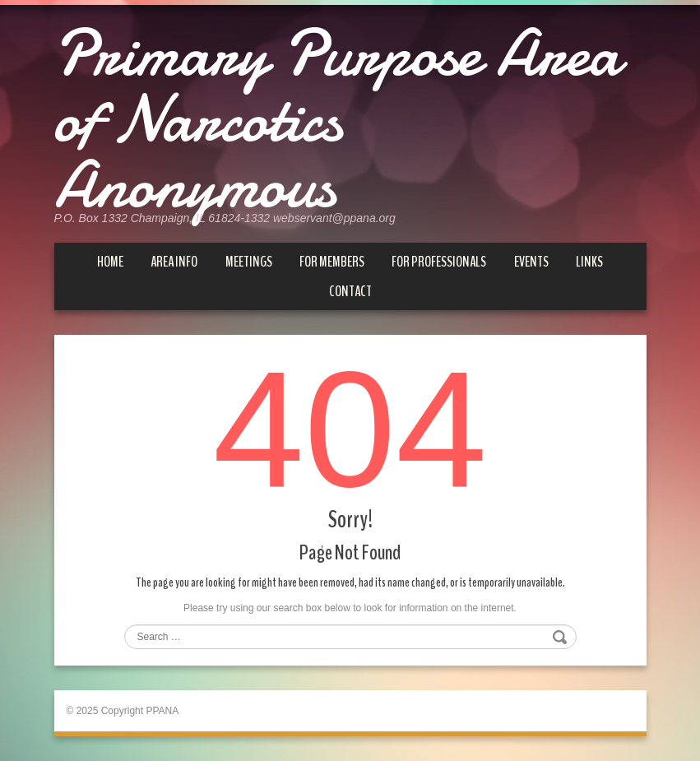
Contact (350, 291)
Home (110, 262)
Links (589, 262)
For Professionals (439, 262)
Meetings (249, 262)
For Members (332, 262)
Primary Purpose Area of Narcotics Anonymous (337, 119)
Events (531, 262)
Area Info (174, 262)
